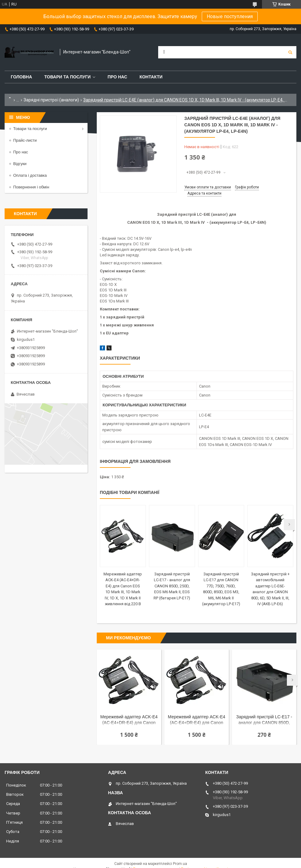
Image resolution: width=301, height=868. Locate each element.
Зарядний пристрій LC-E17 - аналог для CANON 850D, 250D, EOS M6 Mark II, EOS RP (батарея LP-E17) (172, 586)
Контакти (151, 77)
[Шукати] (290, 52)
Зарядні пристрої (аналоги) (51, 100)
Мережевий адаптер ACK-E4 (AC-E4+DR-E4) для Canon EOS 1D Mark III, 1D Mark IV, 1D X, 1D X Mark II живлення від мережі (129, 720)
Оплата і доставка (30, 175)
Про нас (117, 77)
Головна (21, 77)
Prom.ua (180, 864)
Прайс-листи (25, 140)
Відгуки (20, 164)
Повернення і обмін (31, 187)
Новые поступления (230, 16)
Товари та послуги (67, 77)
